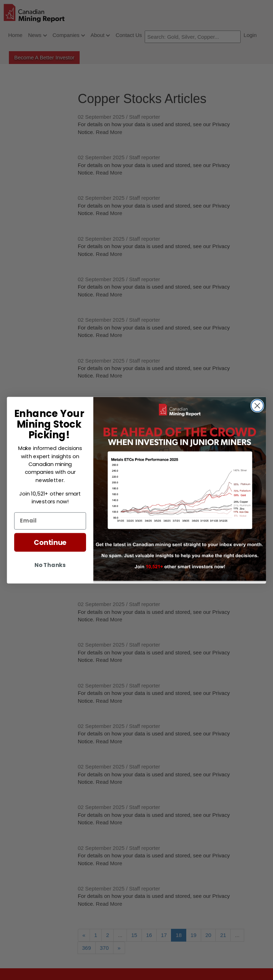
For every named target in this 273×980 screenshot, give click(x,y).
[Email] (50, 521)
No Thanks (50, 564)
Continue (50, 542)
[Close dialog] (257, 406)
